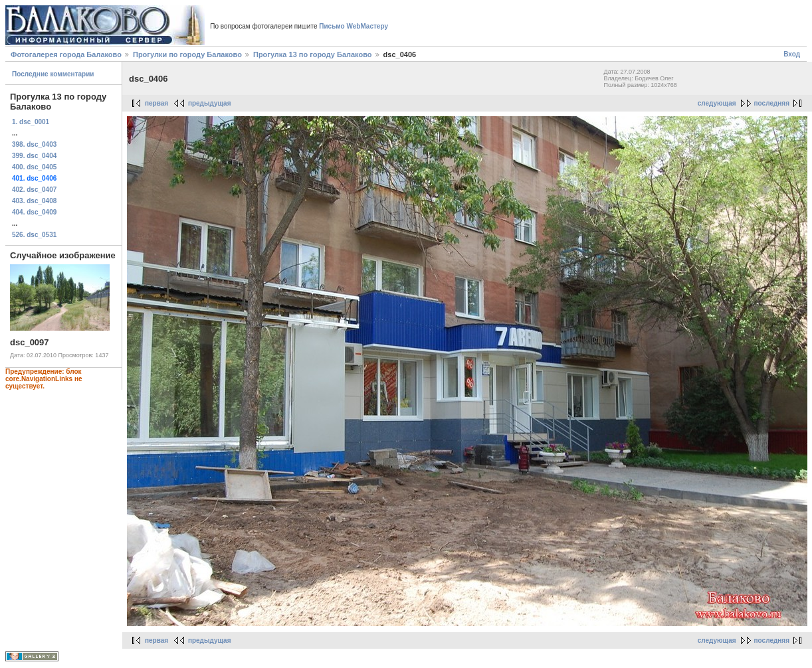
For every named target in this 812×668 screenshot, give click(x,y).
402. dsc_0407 (34, 190)
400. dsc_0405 (34, 167)
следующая (717, 103)
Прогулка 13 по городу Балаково (313, 54)
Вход (792, 54)
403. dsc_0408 (34, 201)
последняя (772, 103)
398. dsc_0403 (34, 144)
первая (156, 103)
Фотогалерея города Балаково (66, 54)
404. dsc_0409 (34, 212)
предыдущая (210, 103)
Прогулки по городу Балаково (187, 54)
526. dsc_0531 (34, 235)
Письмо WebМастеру (354, 26)
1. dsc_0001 (31, 122)
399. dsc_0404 (34, 156)
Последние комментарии (53, 74)
